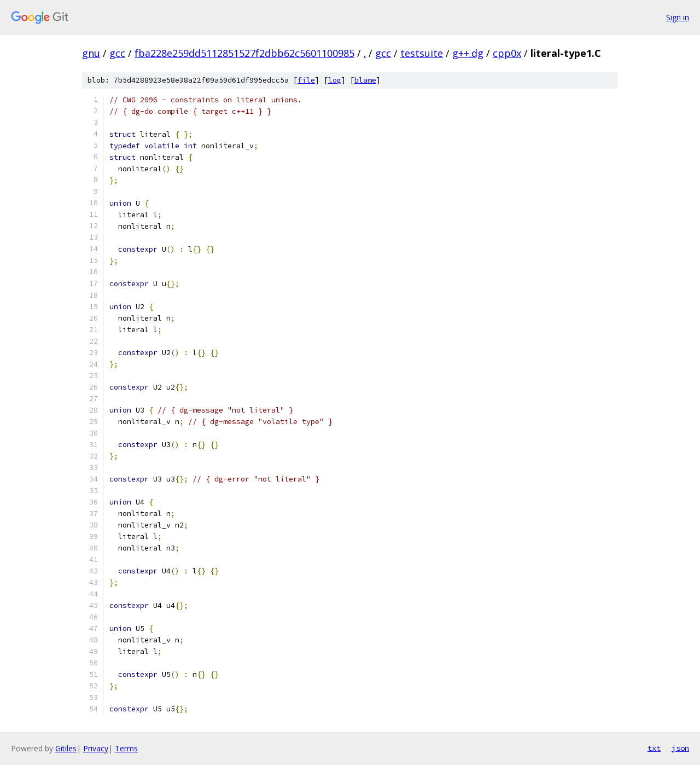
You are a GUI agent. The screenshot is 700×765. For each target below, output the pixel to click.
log (335, 80)
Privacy (96, 748)
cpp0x (507, 53)
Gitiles (66, 748)
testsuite (422, 53)
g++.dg (468, 53)
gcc (117, 53)
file (306, 80)
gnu (91, 53)
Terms (126, 748)
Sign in (678, 17)
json (680, 748)
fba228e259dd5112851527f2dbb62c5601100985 (244, 53)
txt (654, 748)
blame (365, 80)
